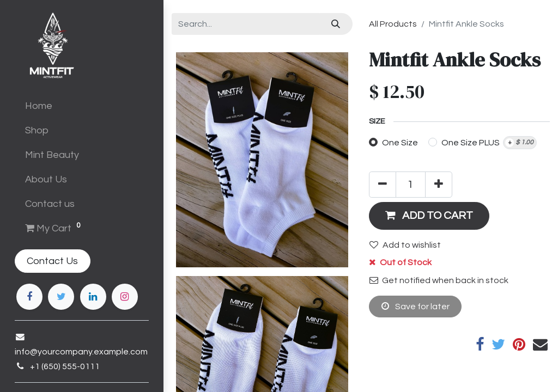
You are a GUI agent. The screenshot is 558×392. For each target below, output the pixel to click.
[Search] (336, 24)
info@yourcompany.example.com (75, 352)
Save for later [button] (416, 306)
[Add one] (439, 185)
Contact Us (47, 261)
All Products (393, 24)
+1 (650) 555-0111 (59, 366)
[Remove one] (383, 185)
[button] (429, 216)
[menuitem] (82, 106)
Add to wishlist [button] (405, 245)
